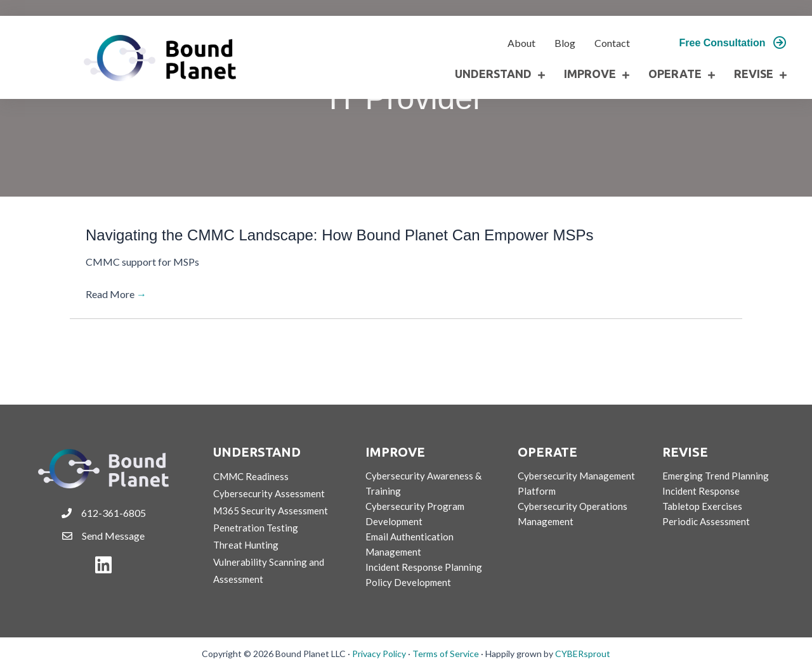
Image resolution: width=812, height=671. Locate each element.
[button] (733, 43)
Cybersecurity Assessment (269, 493)
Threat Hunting (246, 545)
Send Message (113, 536)
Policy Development (408, 582)
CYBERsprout (583, 654)
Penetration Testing (256, 528)
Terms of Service (446, 654)
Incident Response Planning (424, 567)
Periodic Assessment (706, 521)
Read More (116, 294)
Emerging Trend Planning (716, 476)
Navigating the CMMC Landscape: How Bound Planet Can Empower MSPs (339, 235)
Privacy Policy (379, 654)
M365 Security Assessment (271, 511)
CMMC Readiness (251, 476)
